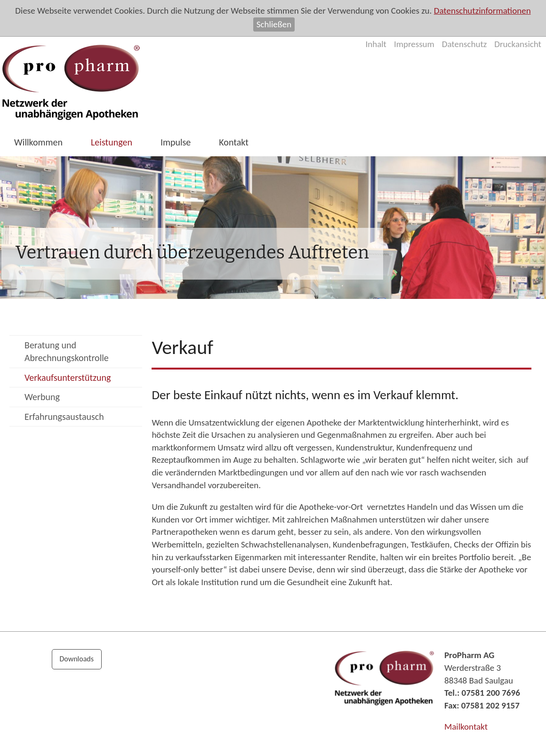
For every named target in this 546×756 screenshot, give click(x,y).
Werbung (42, 397)
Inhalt (376, 44)
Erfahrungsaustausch (64, 417)
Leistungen (112, 142)
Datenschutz (465, 44)
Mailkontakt (466, 727)
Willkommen (38, 142)
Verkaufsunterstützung (68, 378)
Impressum (414, 44)
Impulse (176, 142)
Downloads (77, 659)
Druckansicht (518, 44)
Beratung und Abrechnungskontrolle (67, 351)
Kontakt (234, 142)
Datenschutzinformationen (482, 11)
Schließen (274, 24)
